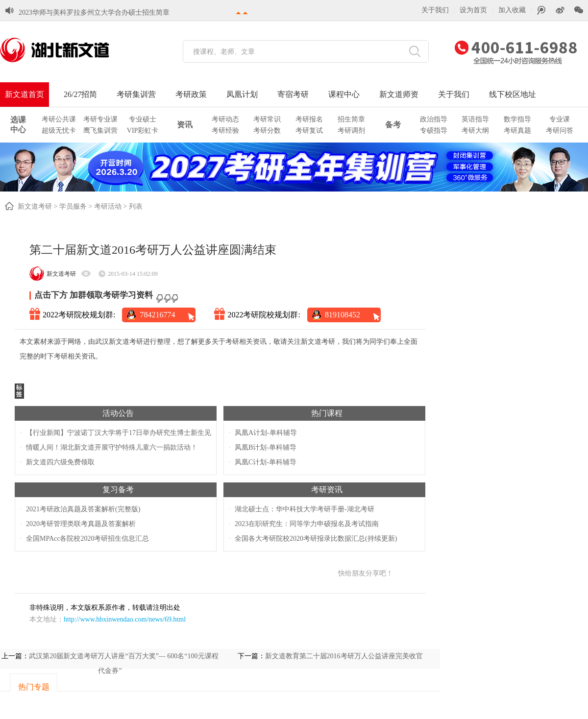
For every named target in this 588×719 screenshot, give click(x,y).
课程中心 (344, 94)
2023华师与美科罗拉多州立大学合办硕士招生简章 (94, 10)
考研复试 (309, 131)
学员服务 (73, 206)
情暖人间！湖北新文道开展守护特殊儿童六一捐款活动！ (112, 447)
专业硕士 (143, 119)
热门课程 (327, 413)
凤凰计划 (242, 94)
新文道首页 (24, 94)
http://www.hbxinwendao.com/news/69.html (125, 619)
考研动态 (225, 119)
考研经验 (225, 131)
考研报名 (309, 119)
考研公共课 (59, 119)
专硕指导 (434, 131)
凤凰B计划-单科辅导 (266, 447)
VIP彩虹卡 (143, 131)
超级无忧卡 (59, 131)
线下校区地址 (513, 94)
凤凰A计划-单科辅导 (266, 433)
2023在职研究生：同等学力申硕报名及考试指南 (307, 524)
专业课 (560, 119)
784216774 (157, 315)
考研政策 (191, 94)
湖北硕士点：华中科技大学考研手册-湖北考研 (305, 509)
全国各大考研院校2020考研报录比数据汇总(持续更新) (316, 539)
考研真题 (517, 131)
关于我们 (435, 10)
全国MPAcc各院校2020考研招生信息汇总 (88, 539)
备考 (393, 125)
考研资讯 (327, 490)
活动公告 (118, 413)
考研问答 (560, 131)
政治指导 (434, 119)
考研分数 (267, 131)
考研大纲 (475, 131)
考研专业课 (100, 119)
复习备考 (118, 490)
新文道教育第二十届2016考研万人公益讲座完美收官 (344, 656)
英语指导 (475, 119)
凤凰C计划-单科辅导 (266, 462)
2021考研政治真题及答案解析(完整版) (83, 509)
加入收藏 (512, 10)
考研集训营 (136, 94)
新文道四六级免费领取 (60, 462)
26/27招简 (80, 94)
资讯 (185, 125)
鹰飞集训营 (100, 131)
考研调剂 (351, 131)
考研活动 (108, 206)
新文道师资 (399, 94)
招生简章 (351, 119)
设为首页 (473, 10)
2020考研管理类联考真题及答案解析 (81, 524)
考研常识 (267, 119)
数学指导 (517, 119)
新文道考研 (35, 206)
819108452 (343, 315)
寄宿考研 (293, 94)
